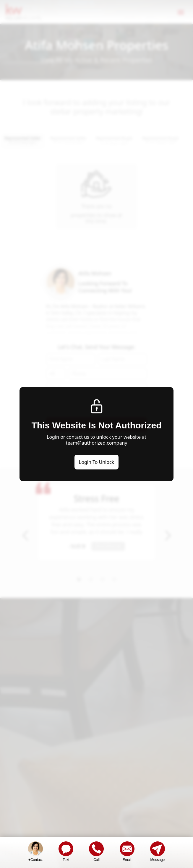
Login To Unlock (96, 462)
